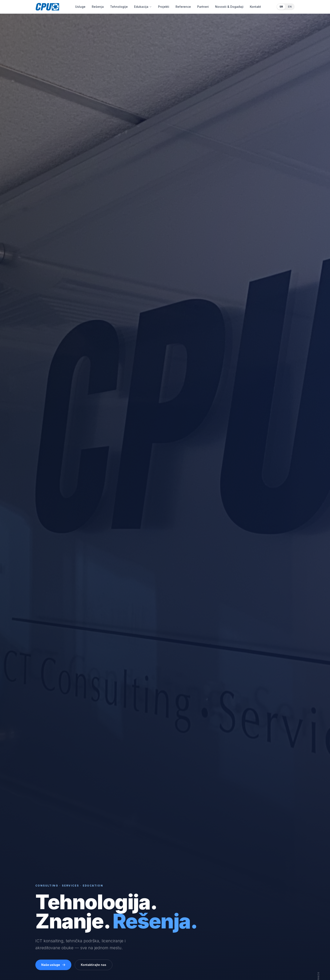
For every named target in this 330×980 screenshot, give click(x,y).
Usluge (80, 7)
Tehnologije (119, 7)
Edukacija (143, 7)
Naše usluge (53, 965)
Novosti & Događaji (229, 7)
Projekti (164, 7)
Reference (183, 7)
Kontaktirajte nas (94, 965)
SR (281, 7)
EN (290, 7)
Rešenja (98, 7)
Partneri (203, 7)
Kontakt (255, 7)
